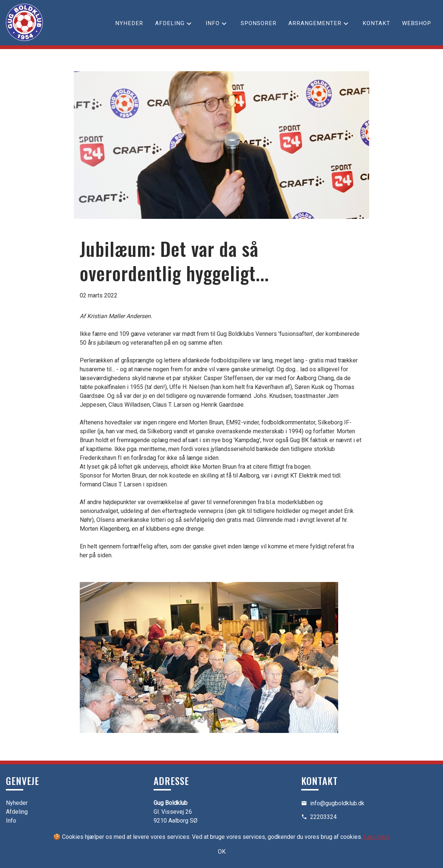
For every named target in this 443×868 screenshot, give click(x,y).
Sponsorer (259, 23)
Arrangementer (315, 23)
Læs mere (377, 837)
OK (222, 852)
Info (213, 23)
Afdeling (170, 23)
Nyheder (129, 23)
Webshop (417, 23)
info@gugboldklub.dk (337, 803)
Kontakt (376, 23)
